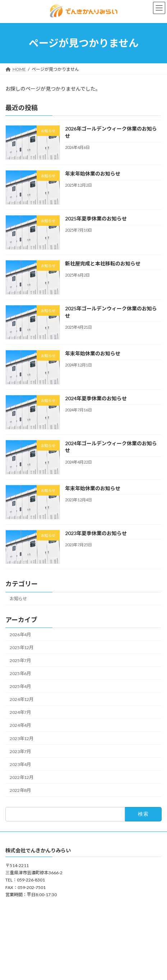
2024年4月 (20, 725)
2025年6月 (20, 673)
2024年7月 (20, 712)
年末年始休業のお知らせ (93, 174)
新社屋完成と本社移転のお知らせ (103, 263)
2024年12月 (22, 699)
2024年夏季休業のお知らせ (96, 398)
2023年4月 (20, 764)
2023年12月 (22, 738)
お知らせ (18, 599)
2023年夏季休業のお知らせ (96, 533)
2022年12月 (22, 777)
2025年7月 (20, 660)
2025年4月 (20, 686)
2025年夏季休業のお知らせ (96, 218)
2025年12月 (22, 647)
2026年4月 (20, 634)
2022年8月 (20, 790)
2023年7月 (20, 751)
